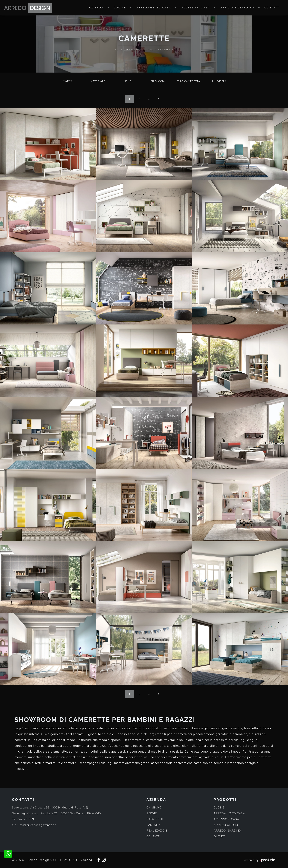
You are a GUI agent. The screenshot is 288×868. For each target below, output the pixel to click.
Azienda (96, 8)
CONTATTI (153, 836)
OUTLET (219, 836)
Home (118, 50)
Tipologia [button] (158, 81)
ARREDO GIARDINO (227, 831)
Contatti (272, 8)
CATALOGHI (155, 819)
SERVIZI (152, 813)
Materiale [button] (98, 81)
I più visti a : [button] (219, 81)
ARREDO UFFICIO (226, 825)
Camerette (166, 50)
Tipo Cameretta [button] (189, 81)
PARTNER (153, 825)
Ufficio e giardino (237, 8)
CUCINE (219, 808)
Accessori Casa (196, 8)
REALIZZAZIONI (157, 831)
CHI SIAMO (154, 808)
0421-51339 (26, 819)
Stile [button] (128, 81)
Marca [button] (68, 81)
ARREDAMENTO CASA (229, 813)
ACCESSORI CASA (226, 819)
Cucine (120, 8)
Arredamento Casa (154, 8)
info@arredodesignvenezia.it (38, 825)
